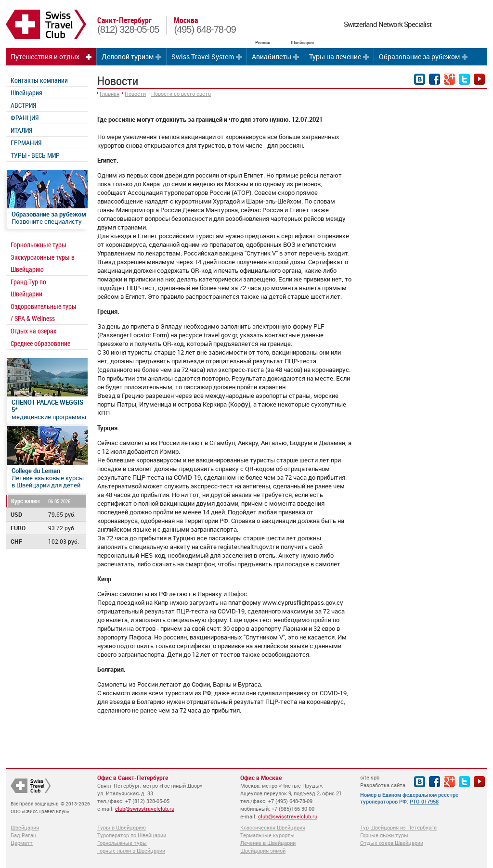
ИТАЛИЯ (21, 130)
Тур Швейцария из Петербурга (398, 827)
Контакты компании (39, 80)
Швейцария (26, 93)
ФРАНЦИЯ (25, 118)
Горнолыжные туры (39, 245)
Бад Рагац (24, 835)
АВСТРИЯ (23, 105)
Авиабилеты (272, 57)
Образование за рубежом (419, 57)
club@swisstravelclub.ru (145, 809)
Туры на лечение (335, 57)
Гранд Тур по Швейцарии (28, 288)
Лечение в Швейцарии (268, 843)
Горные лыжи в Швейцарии (131, 850)
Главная (110, 94)
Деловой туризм (128, 57)
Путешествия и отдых (45, 57)
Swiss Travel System (203, 57)
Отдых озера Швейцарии (392, 843)
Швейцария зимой (263, 850)
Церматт (22, 843)
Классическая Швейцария (273, 827)
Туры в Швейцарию (122, 827)
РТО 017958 (424, 801)
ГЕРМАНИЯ (26, 143)
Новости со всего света (181, 94)
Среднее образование (40, 343)
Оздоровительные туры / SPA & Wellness (44, 312)
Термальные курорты (267, 835)
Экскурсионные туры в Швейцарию (43, 263)
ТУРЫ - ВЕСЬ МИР (35, 155)
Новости (135, 94)
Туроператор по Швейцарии (132, 835)
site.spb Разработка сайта (383, 781)
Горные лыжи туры (384, 835)
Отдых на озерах (33, 331)
